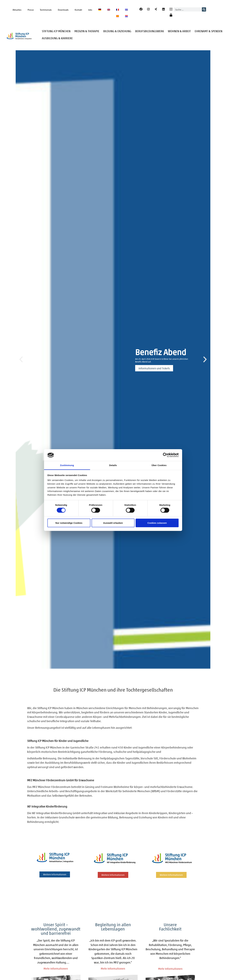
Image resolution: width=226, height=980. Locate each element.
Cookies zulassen (157, 523)
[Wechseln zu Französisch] (118, 10)
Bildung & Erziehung (117, 31)
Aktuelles (17, 10)
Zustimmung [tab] (67, 465)
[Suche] (204, 9)
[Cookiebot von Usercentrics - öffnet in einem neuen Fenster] (165, 455)
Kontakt (78, 10)
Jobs (90, 10)
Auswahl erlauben (113, 523)
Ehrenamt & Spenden (209, 31)
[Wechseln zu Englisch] (109, 10)
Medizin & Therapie (87, 31)
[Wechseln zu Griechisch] (126, 10)
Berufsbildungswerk (150, 31)
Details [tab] (113, 465)
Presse (31, 10)
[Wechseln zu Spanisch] (118, 16)
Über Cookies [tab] (159, 465)
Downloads (63, 10)
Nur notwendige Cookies (69, 523)
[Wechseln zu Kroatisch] (126, 16)
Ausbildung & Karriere (57, 38)
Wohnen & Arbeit (179, 31)
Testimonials (46, 10)
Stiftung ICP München (56, 31)
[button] (21, 360)
